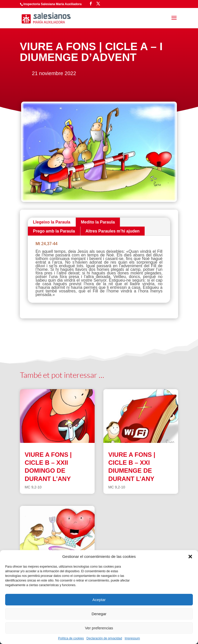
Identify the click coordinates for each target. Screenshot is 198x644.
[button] (190, 557)
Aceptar (99, 600)
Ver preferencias (99, 628)
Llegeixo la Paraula (52, 222)
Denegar (99, 614)
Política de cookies (71, 638)
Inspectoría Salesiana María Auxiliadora (53, 4)
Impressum (132, 638)
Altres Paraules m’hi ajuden (113, 231)
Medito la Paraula (98, 222)
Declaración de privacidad (104, 638)
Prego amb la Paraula (54, 231)
